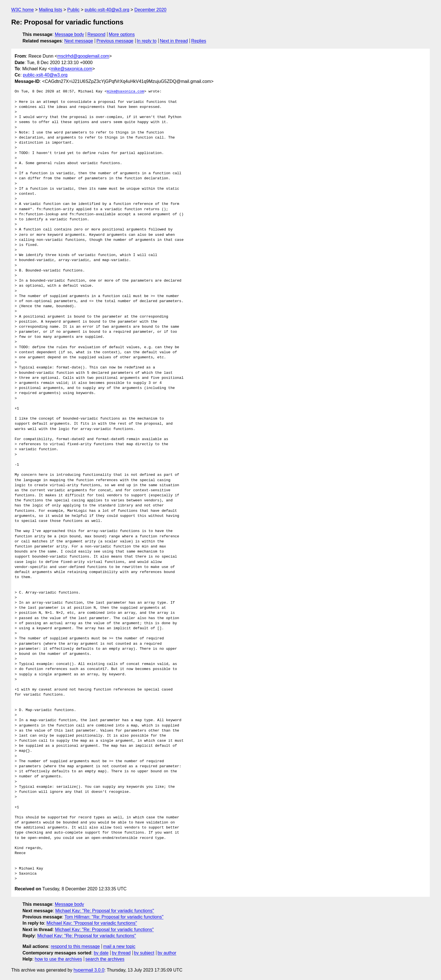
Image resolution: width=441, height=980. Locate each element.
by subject (144, 953)
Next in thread (174, 41)
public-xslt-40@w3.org (107, 10)
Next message (79, 41)
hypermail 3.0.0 (89, 970)
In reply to (147, 41)
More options (122, 34)
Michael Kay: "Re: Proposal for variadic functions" (105, 911)
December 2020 (150, 10)
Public (73, 10)
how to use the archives (58, 959)
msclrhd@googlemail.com (83, 56)
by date (101, 953)
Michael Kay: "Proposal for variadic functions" (92, 923)
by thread (121, 953)
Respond (96, 34)
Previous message (115, 41)
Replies (199, 41)
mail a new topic (119, 946)
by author (167, 953)
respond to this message (75, 946)
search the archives (105, 959)
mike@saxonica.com (71, 69)
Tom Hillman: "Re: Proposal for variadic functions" (114, 917)
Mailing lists (50, 10)
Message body (69, 34)
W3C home (22, 10)
